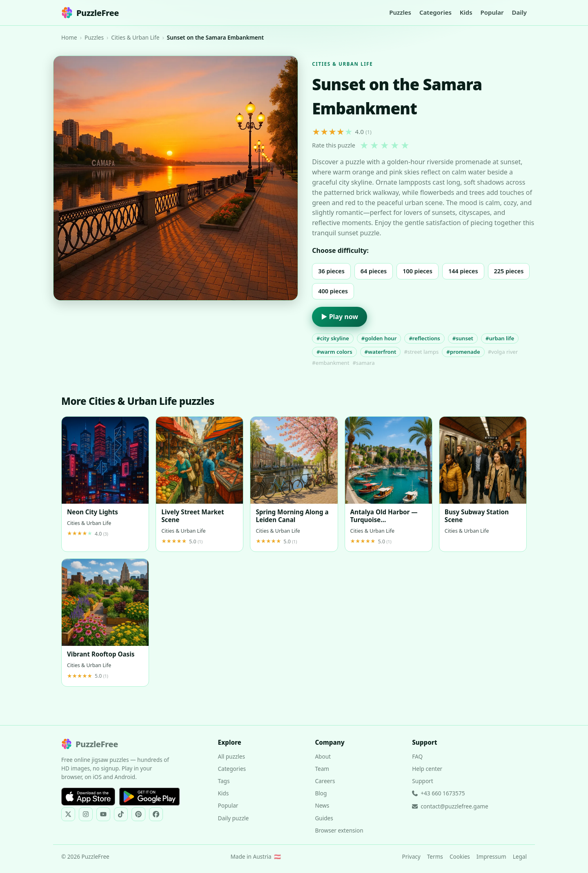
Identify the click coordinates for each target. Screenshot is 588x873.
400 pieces (333, 291)
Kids (466, 12)
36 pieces (331, 271)
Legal (520, 856)
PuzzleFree (90, 13)
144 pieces (463, 271)
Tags (224, 781)
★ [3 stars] (385, 145)
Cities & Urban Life (135, 37)
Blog (321, 793)
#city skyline (333, 338)
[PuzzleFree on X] (68, 814)
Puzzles (400, 12)
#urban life (500, 338)
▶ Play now (340, 317)
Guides (324, 818)
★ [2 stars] (374, 145)
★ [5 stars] (405, 145)
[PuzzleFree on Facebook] (156, 814)
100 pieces (418, 271)
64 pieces (374, 271)
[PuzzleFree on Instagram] (86, 814)
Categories (435, 12)
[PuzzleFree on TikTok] (121, 814)
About (323, 756)
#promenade (463, 352)
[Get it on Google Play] (149, 797)
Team (322, 769)
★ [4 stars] (395, 145)
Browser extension (339, 830)
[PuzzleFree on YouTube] (103, 814)
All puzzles (231, 756)
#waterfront (381, 352)
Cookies (460, 856)
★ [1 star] (364, 145)
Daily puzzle (233, 818)
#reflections (424, 338)
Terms (435, 856)
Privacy (411, 856)
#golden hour (379, 338)
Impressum (491, 856)
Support (422, 781)
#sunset (463, 338)
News (322, 805)
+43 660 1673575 (438, 793)
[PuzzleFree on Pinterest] (138, 814)
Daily (519, 12)
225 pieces (509, 271)
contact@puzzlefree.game (450, 806)
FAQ (417, 756)
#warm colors (334, 352)
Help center (427, 769)
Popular (492, 12)
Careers (325, 781)
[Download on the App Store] (88, 797)
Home (69, 37)
